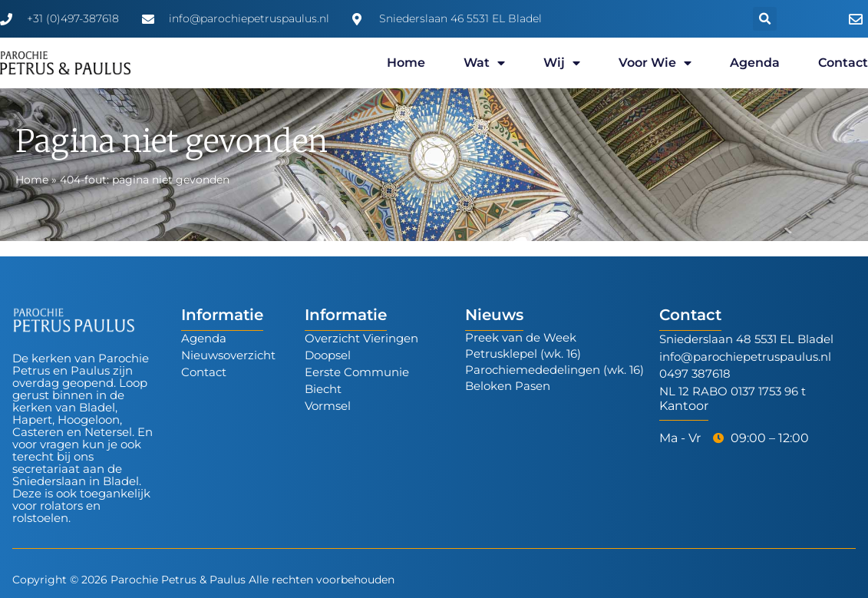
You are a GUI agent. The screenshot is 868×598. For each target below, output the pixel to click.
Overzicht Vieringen (361, 338)
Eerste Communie (357, 372)
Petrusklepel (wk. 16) (523, 354)
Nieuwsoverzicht (228, 355)
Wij (562, 63)
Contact (843, 63)
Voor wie (655, 63)
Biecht (323, 389)
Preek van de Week (521, 337)
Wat (484, 63)
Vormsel (328, 406)
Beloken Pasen (508, 386)
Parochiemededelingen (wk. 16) (554, 370)
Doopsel (328, 355)
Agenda (755, 63)
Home (406, 63)
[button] (765, 19)
